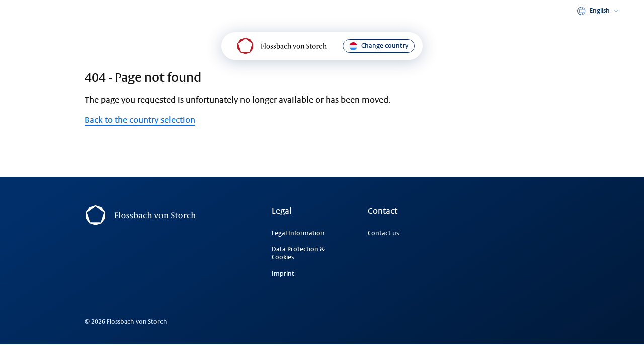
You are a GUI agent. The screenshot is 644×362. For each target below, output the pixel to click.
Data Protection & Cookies (298, 253)
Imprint (283, 274)
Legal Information (298, 233)
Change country (379, 46)
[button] (599, 11)
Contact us (383, 233)
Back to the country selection (140, 120)
